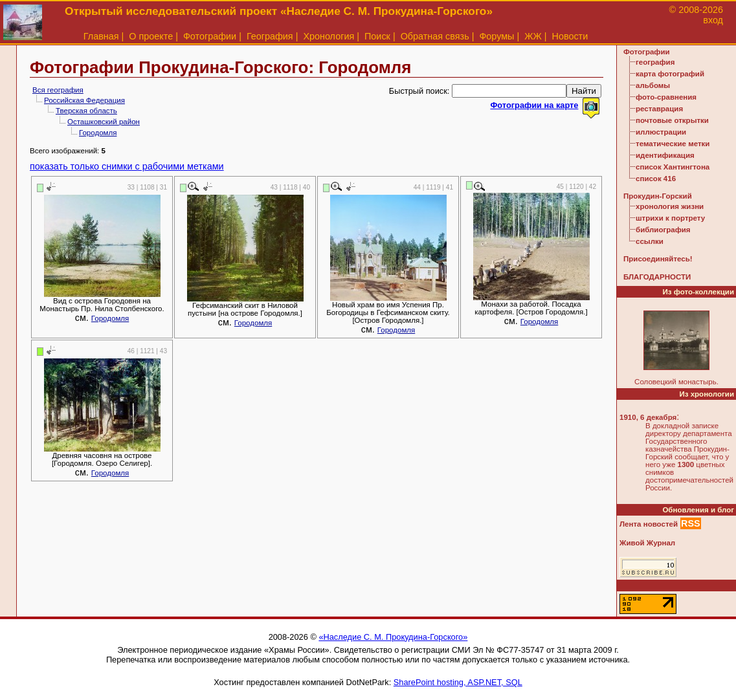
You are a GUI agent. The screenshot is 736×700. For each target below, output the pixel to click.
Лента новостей (649, 524)
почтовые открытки (672, 120)
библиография (663, 230)
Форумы (496, 36)
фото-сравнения (666, 97)
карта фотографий (670, 74)
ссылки (650, 241)
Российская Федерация (84, 100)
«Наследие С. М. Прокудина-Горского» (393, 637)
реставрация (659, 109)
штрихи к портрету (670, 218)
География (270, 36)
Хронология (329, 36)
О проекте (151, 36)
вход (713, 20)
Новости (570, 36)
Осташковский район (104, 122)
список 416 (656, 179)
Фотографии (210, 36)
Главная (101, 36)
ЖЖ (533, 36)
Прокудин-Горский (658, 196)
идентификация (665, 155)
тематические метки (673, 144)
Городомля (98, 133)
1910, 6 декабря (648, 417)
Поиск (377, 36)
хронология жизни (670, 206)
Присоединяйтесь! (658, 259)
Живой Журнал (647, 543)
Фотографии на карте (534, 105)
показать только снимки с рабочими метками (127, 166)
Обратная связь (435, 36)
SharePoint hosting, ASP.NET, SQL (458, 682)
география (655, 62)
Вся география (58, 90)
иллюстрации (661, 132)
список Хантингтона (673, 167)
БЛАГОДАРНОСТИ (657, 277)
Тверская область (86, 111)
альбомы (653, 85)
